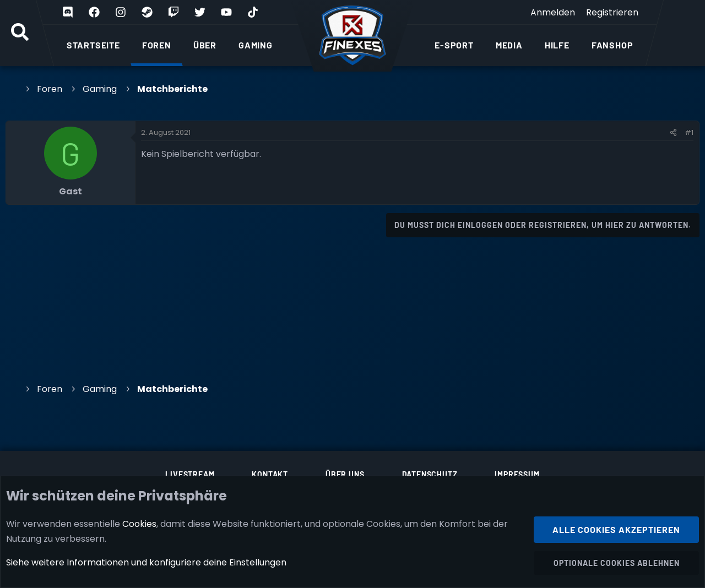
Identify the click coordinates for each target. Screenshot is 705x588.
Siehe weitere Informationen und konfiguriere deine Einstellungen (146, 562)
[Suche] (20, 33)
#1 (689, 132)
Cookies (139, 523)
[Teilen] (673, 133)
